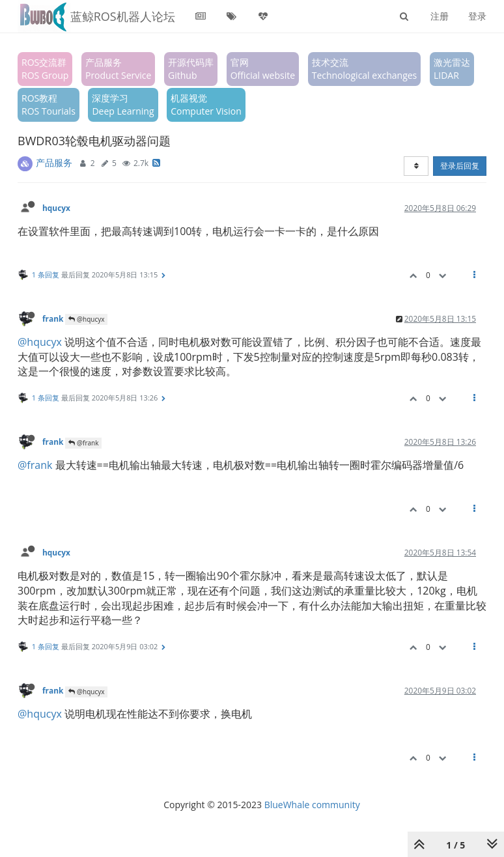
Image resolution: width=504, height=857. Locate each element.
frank (53, 318)
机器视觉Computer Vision (206, 105)
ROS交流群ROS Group (45, 69)
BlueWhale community (312, 805)
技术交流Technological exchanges (365, 69)
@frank (83, 443)
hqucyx (56, 208)
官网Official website (263, 69)
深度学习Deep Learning (123, 105)
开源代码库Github (191, 69)
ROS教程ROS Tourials (49, 105)
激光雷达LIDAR (452, 69)
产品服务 (54, 162)
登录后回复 (460, 166)
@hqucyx (86, 319)
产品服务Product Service (118, 69)
